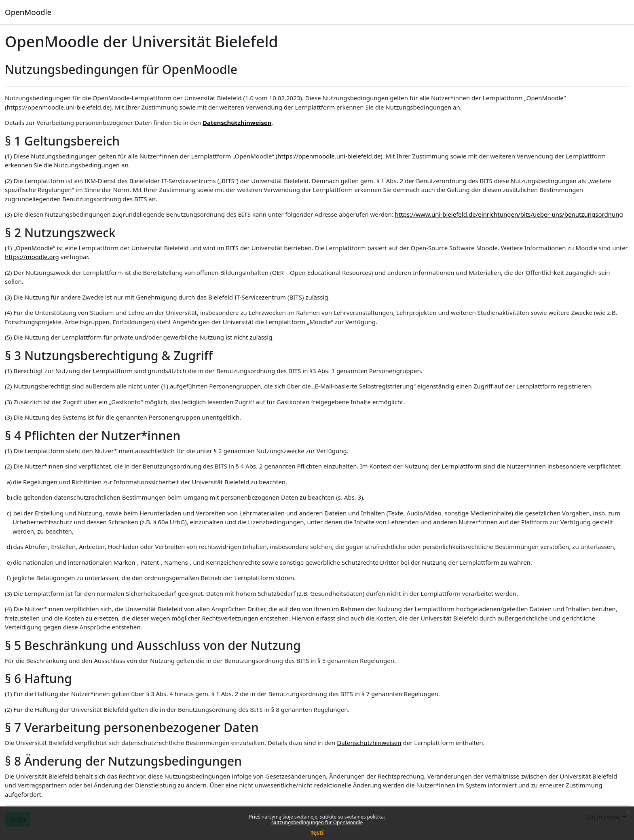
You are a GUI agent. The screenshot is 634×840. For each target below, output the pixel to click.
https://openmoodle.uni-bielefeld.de (329, 156)
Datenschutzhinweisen (237, 122)
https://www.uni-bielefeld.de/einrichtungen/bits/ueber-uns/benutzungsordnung (509, 214)
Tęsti (317, 833)
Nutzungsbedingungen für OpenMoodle (317, 822)
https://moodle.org (32, 257)
